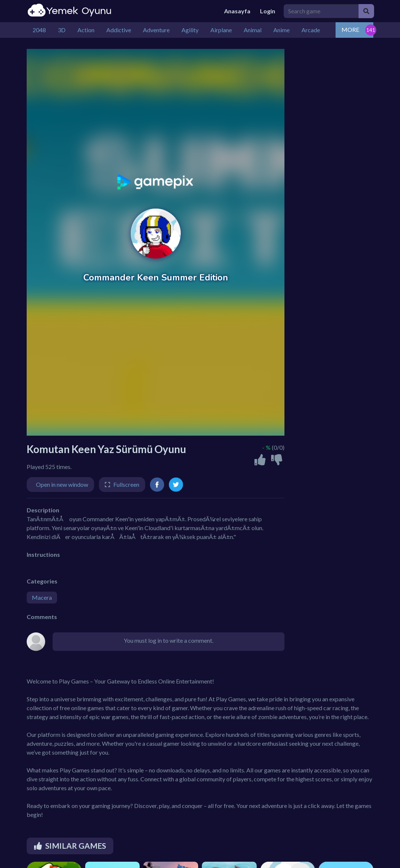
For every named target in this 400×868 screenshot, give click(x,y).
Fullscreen (126, 484)
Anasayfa (237, 11)
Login (268, 11)
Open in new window (62, 484)
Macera (42, 597)
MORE (350, 29)
